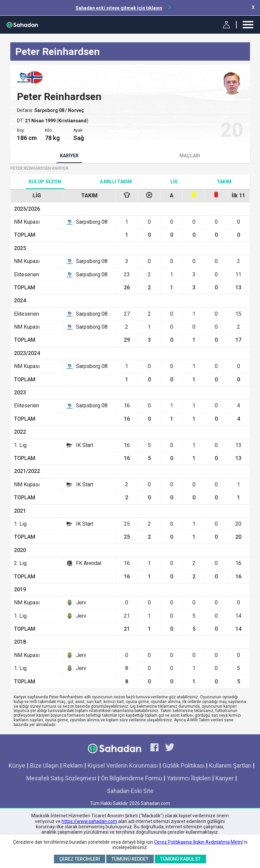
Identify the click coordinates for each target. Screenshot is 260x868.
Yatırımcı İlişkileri (189, 778)
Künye (17, 765)
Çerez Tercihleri (80, 859)
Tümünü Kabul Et (180, 859)
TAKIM (224, 182)
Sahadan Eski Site (130, 791)
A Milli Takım (116, 182)
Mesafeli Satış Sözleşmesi (61, 778)
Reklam (73, 765)
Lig (174, 182)
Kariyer (69, 156)
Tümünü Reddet (130, 859)
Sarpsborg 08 (50, 110)
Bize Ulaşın (44, 765)
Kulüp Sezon (45, 182)
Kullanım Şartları (230, 765)
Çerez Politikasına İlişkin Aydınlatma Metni (198, 842)
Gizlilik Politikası (183, 765)
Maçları (190, 156)
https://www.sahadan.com (89, 821)
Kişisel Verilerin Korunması (123, 765)
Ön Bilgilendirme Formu (131, 778)
